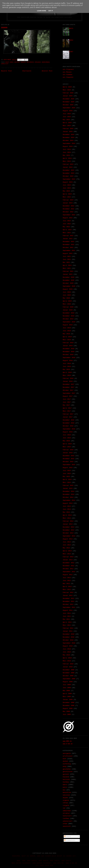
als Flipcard (68, 69)
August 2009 (68, 682)
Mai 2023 (66, 191)
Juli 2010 (67, 649)
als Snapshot (68, 77)
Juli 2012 (67, 578)
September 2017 (69, 393)
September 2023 (69, 179)
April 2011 (67, 622)
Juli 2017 (67, 399)
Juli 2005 (67, 714)
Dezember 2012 (69, 563)
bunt (7, 62)
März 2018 (67, 375)
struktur (66, 813)
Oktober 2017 (68, 390)
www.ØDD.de (67, 741)
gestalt (17, 62)
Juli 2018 (67, 364)
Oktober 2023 (68, 176)
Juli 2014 (67, 506)
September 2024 (69, 143)
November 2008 (69, 706)
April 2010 (67, 658)
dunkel (65, 761)
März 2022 (67, 233)
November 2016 (69, 423)
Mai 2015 (66, 477)
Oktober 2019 (68, 319)
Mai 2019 (66, 334)
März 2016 (67, 447)
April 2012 (67, 587)
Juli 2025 (67, 114)
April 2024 (67, 158)
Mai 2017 (66, 405)
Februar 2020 (68, 307)
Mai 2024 (66, 155)
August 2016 (68, 432)
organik (38, 62)
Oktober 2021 (68, 248)
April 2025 (67, 123)
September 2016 (69, 429)
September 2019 (69, 322)
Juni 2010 (67, 652)
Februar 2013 (68, 557)
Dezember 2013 (69, 527)
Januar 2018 (68, 381)
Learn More (42, 11)
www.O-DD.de (68, 744)
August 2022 (68, 218)
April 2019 (67, 337)
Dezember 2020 (69, 277)
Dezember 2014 (69, 491)
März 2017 (67, 411)
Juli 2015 (67, 471)
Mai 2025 (66, 120)
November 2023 (69, 173)
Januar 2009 (68, 700)
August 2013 (68, 539)
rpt (64, 808)
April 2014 (67, 515)
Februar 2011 (68, 628)
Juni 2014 (67, 509)
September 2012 (69, 572)
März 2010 (67, 661)
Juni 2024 (67, 152)
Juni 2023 (67, 188)
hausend (66, 777)
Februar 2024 (68, 164)
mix (64, 790)
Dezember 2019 (69, 313)
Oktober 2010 (68, 640)
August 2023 (68, 182)
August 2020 (68, 289)
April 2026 (67, 87)
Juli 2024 (67, 149)
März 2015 (67, 482)
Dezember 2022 (69, 206)
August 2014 (68, 503)
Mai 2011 (66, 619)
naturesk (30, 62)
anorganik (67, 753)
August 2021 (68, 254)
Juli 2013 (67, 542)
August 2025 (68, 111)
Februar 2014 (68, 521)
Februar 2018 (68, 378)
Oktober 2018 (68, 355)
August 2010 (68, 646)
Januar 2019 (68, 346)
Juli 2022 (67, 221)
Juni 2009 (67, 688)
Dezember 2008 (69, 703)
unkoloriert (68, 821)
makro (23, 62)
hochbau (66, 782)
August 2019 (68, 325)
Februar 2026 (68, 93)
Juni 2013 (67, 545)
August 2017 (68, 396)
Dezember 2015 (69, 456)
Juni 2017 (67, 402)
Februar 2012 (68, 593)
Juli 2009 (67, 685)
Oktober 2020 (68, 283)
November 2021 (69, 245)
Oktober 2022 (68, 212)
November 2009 (69, 673)
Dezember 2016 (69, 420)
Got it (51, 11)
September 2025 (69, 108)
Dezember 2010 (69, 634)
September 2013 (69, 536)
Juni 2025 (67, 117)
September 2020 (69, 286)
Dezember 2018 (69, 349)
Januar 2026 (68, 96)
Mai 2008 (66, 711)
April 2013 (67, 551)
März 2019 (67, 340)
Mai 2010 (66, 655)
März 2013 (67, 554)
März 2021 (67, 268)
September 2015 (69, 465)
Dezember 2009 (69, 670)
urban (65, 824)
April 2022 (67, 230)
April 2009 (67, 694)
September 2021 (69, 251)
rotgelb (66, 805)
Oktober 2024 (68, 141)
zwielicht (5, 64)
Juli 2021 (67, 256)
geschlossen (68, 772)
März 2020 (67, 304)
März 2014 (67, 518)
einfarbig (67, 764)
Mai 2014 (66, 512)
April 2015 (67, 480)
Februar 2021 (68, 271)
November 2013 (69, 530)
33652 (71, 40)
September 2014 (69, 500)
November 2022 (69, 209)
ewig (12, 62)
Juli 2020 (67, 292)
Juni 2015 (67, 474)
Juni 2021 (67, 259)
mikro (65, 787)
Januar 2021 (68, 274)
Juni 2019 (67, 331)
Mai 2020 (66, 298)
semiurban (46, 62)
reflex (65, 803)
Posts (67, 836)
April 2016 (67, 444)
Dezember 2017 (69, 384)
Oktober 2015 (68, 462)
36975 (71, 29)
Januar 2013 (68, 560)
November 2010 (69, 637)
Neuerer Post (7, 71)
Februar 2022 (68, 236)
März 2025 (67, 126)
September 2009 (69, 679)
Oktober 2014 (68, 497)
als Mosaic (67, 72)
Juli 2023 (67, 185)
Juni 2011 (67, 616)
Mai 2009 (66, 691)
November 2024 (69, 138)
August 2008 (68, 709)
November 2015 (69, 459)
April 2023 (67, 194)
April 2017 (67, 408)
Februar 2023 (68, 200)
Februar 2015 (68, 485)
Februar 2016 (68, 450)
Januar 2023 (68, 203)
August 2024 (68, 146)
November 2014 (69, 494)
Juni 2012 (67, 581)
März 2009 (67, 697)
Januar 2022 (68, 239)
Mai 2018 (66, 369)
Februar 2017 (68, 414)
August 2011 (68, 610)
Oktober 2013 (68, 533)
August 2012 (68, 575)
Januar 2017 (68, 417)
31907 (71, 52)
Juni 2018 (67, 367)
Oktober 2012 (68, 569)
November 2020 (69, 280)
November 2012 (69, 566)
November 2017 (69, 387)
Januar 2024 (68, 167)
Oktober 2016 (68, 426)
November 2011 (69, 601)
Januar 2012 (68, 595)
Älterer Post (47, 71)
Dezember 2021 (69, 242)
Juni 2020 (67, 295)
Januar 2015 (68, 488)
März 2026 (67, 90)
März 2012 (67, 590)
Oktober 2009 (68, 676)
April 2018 (67, 372)
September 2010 (69, 643)
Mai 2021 (66, 262)
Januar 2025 (68, 132)
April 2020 (67, 301)
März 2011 (67, 625)
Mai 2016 (66, 441)
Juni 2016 (67, 438)
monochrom (67, 792)
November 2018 (69, 352)
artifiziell (68, 756)
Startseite (27, 71)
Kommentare (70, 840)
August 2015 (68, 468)
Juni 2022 (67, 224)
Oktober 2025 (68, 105)
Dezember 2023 (69, 170)
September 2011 (69, 607)
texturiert (67, 816)
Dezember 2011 (69, 598)
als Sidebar (68, 75)
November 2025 (69, 102)
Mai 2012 (66, 584)
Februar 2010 (68, 664)
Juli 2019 (67, 328)
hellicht (66, 780)
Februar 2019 (68, 343)
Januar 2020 (68, 310)
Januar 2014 (68, 524)
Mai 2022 (66, 227)
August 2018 (68, 361)
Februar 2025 (68, 129)
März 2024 (67, 161)
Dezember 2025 (69, 99)
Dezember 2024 (69, 135)
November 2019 (69, 316)
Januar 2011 (68, 631)
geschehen (67, 769)
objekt (65, 798)
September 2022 (69, 215)
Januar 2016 (68, 453)
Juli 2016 (67, 435)
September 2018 (69, 358)
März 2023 (67, 197)
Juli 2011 (67, 613)
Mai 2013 (66, 548)
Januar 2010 (68, 667)
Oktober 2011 (68, 604)
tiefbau (66, 819)
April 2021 (67, 265)
